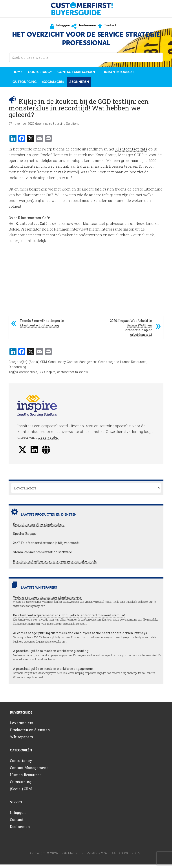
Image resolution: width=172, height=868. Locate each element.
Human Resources (133, 365)
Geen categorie (108, 365)
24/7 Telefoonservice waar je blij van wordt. (47, 546)
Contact (17, 823)
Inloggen (18, 816)
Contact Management (82, 365)
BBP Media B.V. (72, 857)
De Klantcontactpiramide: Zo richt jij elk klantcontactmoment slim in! (69, 618)
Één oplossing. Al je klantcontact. (39, 528)
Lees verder (48, 440)
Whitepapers (21, 740)
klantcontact (65, 375)
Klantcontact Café (131, 153)
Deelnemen (20, 830)
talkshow (82, 375)
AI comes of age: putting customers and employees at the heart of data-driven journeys (80, 636)
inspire (51, 375)
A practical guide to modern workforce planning (51, 654)
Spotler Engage (25, 537)
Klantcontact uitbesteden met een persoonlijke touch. (55, 565)
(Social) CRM (38, 365)
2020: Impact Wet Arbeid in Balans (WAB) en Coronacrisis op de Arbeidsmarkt (131, 331)
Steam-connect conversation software (42, 555)
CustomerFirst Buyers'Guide (86, 9)
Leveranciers (21, 726)
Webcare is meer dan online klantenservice (47, 601)
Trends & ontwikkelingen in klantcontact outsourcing (42, 326)
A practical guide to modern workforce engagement (53, 672)
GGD (42, 375)
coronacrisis (28, 375)
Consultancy (57, 365)
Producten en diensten (30, 733)
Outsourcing (17, 370)
